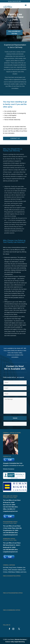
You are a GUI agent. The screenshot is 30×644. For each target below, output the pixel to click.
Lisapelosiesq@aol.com (10, 511)
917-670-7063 (18, 1)
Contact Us (15, 138)
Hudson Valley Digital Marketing (15, 642)
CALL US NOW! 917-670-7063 (14, 32)
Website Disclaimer (9, 469)
